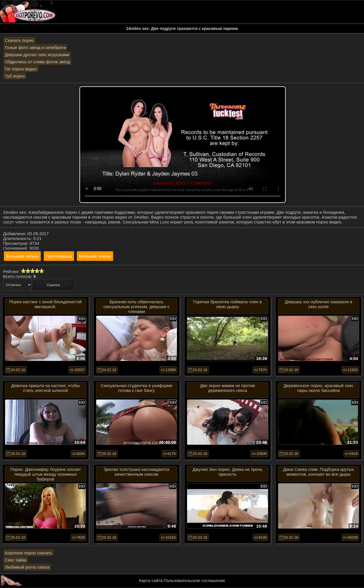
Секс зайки (16, 560)
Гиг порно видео (21, 69)
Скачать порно (19, 40)
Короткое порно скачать (28, 553)
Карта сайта (151, 580)
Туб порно (15, 76)
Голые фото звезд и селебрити (35, 47)
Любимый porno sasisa (27, 567)
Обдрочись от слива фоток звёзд (37, 62)
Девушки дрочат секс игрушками (37, 55)
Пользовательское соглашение (194, 580)
